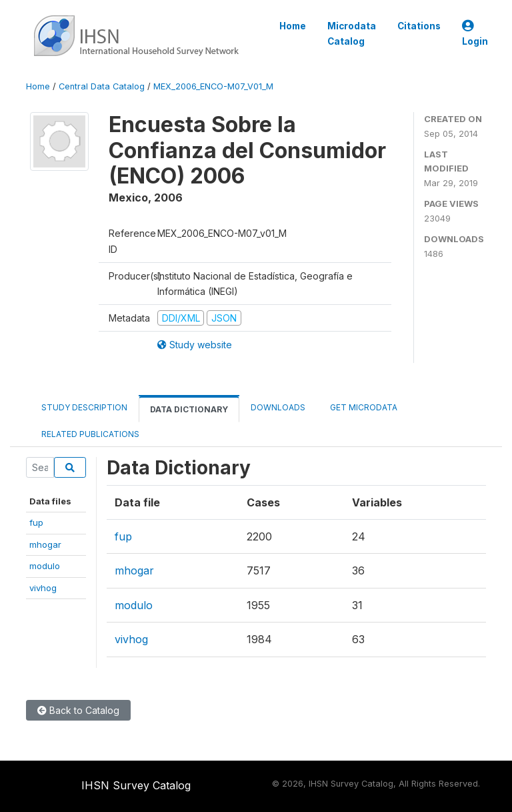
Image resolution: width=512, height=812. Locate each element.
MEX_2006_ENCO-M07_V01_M (213, 86)
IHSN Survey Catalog (136, 785)
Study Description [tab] (84, 407)
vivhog (43, 588)
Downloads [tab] (278, 407)
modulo (45, 566)
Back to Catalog (78, 710)
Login (475, 34)
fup (36, 522)
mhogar (45, 544)
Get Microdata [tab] (363, 407)
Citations (419, 26)
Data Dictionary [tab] (189, 409)
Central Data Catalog (102, 86)
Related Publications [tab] (90, 434)
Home (293, 26)
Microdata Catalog (352, 33)
